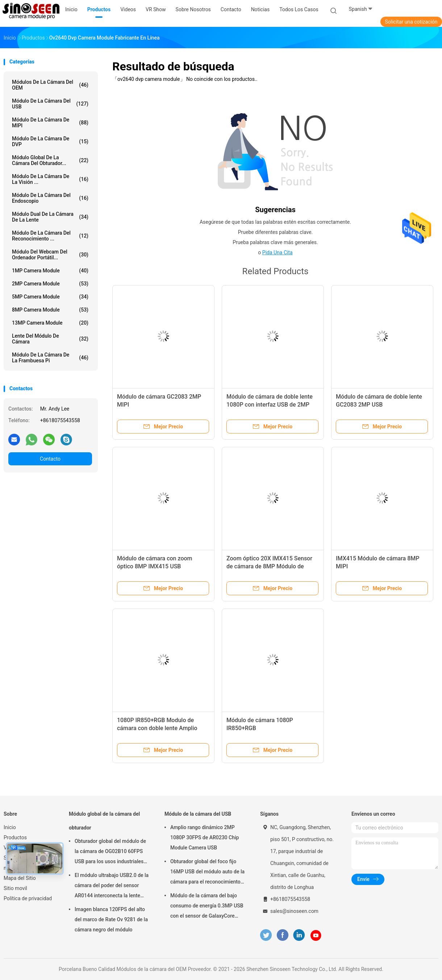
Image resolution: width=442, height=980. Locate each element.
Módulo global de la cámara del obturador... (50, 160)
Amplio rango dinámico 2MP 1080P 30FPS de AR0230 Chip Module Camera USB (205, 837)
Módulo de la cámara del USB (50, 104)
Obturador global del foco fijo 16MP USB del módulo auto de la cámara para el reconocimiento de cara (207, 873)
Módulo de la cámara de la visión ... (50, 179)
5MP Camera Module (50, 297)
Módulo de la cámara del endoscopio (50, 198)
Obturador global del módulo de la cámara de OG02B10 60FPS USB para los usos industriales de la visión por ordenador (110, 852)
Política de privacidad (28, 898)
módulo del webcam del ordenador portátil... (50, 255)
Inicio (10, 827)
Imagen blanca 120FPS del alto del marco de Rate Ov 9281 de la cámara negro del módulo (111, 919)
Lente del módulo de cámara (50, 339)
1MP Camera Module (50, 271)
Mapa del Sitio (20, 878)
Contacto (50, 459)
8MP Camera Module (50, 310)
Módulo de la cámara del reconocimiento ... (50, 236)
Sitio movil (15, 888)
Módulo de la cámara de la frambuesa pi (50, 358)
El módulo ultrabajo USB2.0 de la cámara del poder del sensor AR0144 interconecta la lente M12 (112, 886)
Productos (15, 837)
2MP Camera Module (50, 284)
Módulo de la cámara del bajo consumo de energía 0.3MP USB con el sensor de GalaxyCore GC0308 (207, 907)
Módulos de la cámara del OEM (50, 85)
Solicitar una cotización (411, 22)
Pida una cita (278, 252)
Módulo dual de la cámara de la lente (50, 217)
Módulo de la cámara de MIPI (50, 123)
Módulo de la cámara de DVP (50, 141)
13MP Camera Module (50, 323)
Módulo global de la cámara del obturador (104, 821)
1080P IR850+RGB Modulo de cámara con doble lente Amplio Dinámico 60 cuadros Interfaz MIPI (162, 728)
